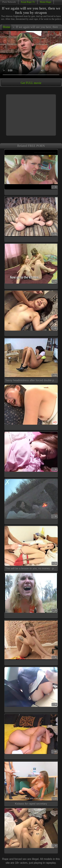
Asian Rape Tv (28, 2)
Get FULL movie (31, 83)
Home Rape (45, 2)
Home (7, 27)
